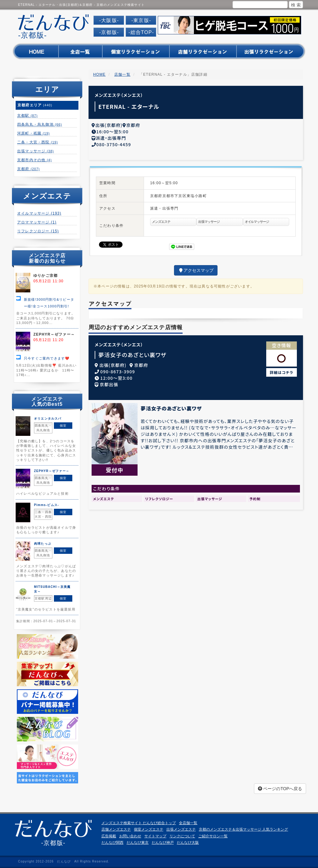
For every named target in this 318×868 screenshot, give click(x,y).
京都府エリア (35, 105)
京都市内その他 (34, 160)
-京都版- (109, 32)
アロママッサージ (37, 222)
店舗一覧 (122, 74)
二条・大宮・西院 (38, 142)
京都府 (28, 169)
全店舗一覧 (188, 823)
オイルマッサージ (39, 213)
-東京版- (141, 20)
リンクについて (182, 836)
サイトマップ (155, 836)
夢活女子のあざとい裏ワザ (132, 354)
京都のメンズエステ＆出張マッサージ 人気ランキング (243, 829)
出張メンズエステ (181, 829)
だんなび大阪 (188, 843)
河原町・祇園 (34, 133)
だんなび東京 (138, 843)
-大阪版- (109, 20)
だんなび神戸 (163, 843)
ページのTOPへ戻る (280, 789)
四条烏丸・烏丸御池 (40, 124)
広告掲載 (109, 836)
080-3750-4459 (114, 143)
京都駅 (27, 116)
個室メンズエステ (149, 829)
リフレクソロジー (38, 231)
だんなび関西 (112, 843)
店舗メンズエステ (116, 829)
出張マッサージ (36, 151)
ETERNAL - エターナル (129, 106)
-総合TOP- (141, 32)
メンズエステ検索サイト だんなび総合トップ (139, 823)
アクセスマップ (196, 269)
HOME (99, 74)
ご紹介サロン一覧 (213, 836)
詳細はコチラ (282, 371)
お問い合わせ (130, 836)
